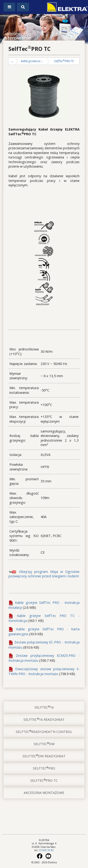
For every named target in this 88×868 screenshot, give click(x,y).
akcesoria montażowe (44, 793)
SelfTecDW (44, 744)
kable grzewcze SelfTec (32, 61)
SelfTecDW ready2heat (44, 756)
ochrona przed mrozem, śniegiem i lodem (13, 61)
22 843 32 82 (46, 850)
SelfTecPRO (44, 768)
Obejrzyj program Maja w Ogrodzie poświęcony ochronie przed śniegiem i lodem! (44, 574)
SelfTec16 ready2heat (44, 719)
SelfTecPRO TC (64, 61)
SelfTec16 (44, 707)
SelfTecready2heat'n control (44, 732)
